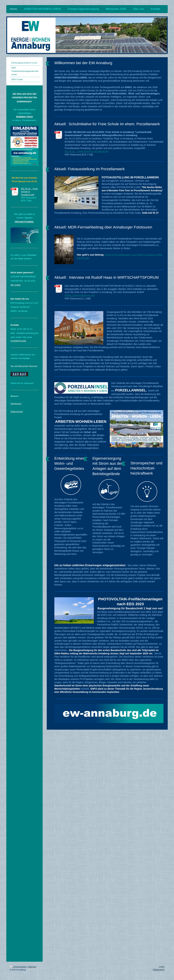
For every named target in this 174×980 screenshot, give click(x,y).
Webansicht (159, 970)
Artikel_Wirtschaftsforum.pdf (80, 295)
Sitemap (32, 967)
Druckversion (18, 967)
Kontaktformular (18, 341)
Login (162, 967)
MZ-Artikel (16, 285)
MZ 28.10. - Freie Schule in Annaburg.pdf (86, 151)
